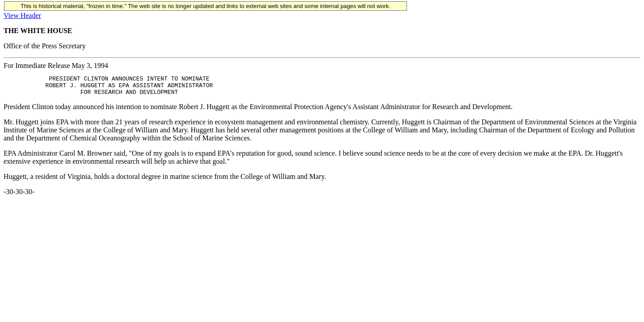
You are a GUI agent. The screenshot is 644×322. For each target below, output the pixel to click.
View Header (22, 15)
